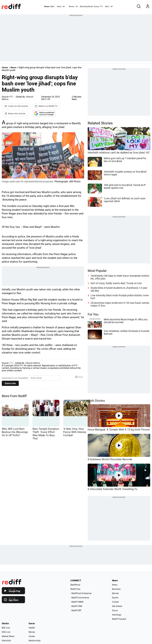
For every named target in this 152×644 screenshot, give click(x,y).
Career (32, 636)
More (109, 6)
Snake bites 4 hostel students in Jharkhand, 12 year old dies (119, 289)
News (61, 6)
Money (73, 6)
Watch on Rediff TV (46, 106)
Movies (115, 593)
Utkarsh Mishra (33, 363)
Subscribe (10, 383)
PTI (11, 97)
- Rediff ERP (76, 610)
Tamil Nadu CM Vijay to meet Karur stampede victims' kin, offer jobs (120, 277)
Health (32, 628)
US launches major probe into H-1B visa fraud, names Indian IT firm (120, 304)
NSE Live (6, 632)
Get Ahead (117, 606)
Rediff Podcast (119, 619)
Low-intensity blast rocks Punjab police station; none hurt (120, 297)
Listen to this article (16, 106)
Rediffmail (75, 585)
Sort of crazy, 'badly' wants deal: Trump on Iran (116, 283)
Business (116, 589)
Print (79, 377)
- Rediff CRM (76, 606)
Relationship (35, 641)
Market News (8, 636)
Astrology (117, 615)
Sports (115, 598)
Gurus (97, 7)
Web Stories (96, 401)
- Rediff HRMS (77, 602)
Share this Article (15, 114)
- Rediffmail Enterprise (81, 593)
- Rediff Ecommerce (80, 598)
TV (101, 7)
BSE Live (6, 628)
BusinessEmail (86, 7)
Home (47, 7)
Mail (52, 7)
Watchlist (6, 641)
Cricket (115, 602)
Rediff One (75, 589)
